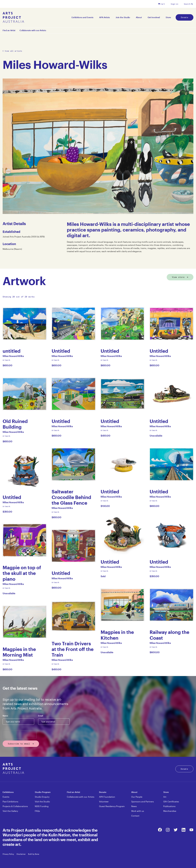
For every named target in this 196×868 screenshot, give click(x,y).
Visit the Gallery (10, 811)
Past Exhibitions (10, 801)
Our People (137, 797)
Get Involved (154, 17)
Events (6, 797)
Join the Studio (123, 17)
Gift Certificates (171, 801)
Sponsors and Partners (143, 801)
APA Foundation (107, 797)
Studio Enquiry (42, 797)
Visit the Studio (42, 801)
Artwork (6, 360)
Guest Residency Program (112, 806)
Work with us (138, 811)
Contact (135, 816)
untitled (12, 351)
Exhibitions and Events (82, 17)
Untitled (12, 497)
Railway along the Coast (169, 635)
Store (168, 17)
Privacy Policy (8, 854)
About (139, 17)
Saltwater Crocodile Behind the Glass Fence (71, 497)
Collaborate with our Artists (33, 30)
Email (41, 716)
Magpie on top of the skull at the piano (22, 573)
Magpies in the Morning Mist (19, 652)
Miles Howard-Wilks (13, 357)
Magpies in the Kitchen (117, 635)
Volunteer (104, 801)
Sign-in (174, 4)
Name (5, 716)
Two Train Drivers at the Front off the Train (73, 649)
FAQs (37, 811)
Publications (169, 806)
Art (165, 797)
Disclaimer (21, 854)
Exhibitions (8, 792)
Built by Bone (34, 854)
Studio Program (43, 792)
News (134, 806)
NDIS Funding (42, 806)
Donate (185, 17)
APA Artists (105, 17)
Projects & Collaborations (15, 806)
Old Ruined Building (15, 424)
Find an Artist (9, 30)
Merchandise (170, 811)
